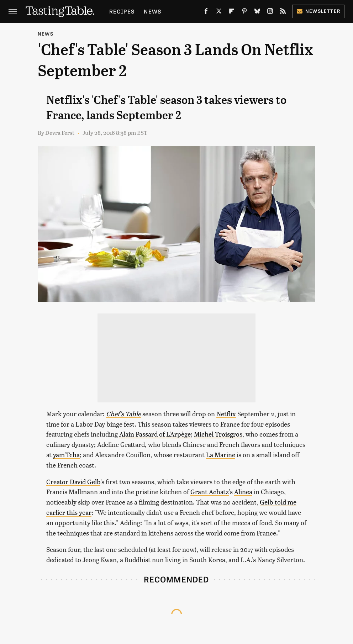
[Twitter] (219, 12)
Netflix (226, 414)
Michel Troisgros (218, 434)
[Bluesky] (257, 12)
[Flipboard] (232, 12)
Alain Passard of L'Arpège (155, 434)
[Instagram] (270, 12)
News (152, 11)
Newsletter (318, 11)
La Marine (221, 455)
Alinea (243, 492)
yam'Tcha (66, 455)
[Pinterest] (244, 12)
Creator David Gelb (73, 482)
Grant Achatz (210, 492)
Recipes (122, 11)
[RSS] (283, 12)
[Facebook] (206, 12)
